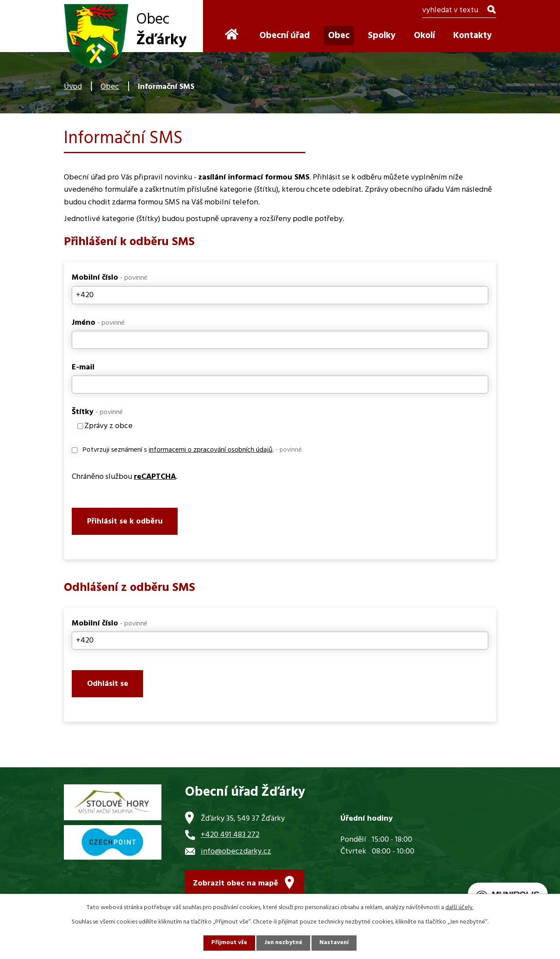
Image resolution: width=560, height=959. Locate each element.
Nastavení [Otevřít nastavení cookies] (335, 943)
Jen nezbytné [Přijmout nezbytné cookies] (283, 943)
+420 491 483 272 (230, 838)
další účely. (459, 908)
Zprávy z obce (108, 426)
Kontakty (472, 36)
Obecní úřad (285, 36)
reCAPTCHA (155, 477)
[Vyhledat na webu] (459, 11)
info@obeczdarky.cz (236, 854)
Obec (110, 87)
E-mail (83, 367)
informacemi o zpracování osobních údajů (211, 450)
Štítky (97, 412)
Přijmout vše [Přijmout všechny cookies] (229, 943)
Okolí (424, 36)
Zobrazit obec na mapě (236, 886)
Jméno (98, 323)
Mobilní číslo (110, 278)
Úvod (73, 87)
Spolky (382, 36)
